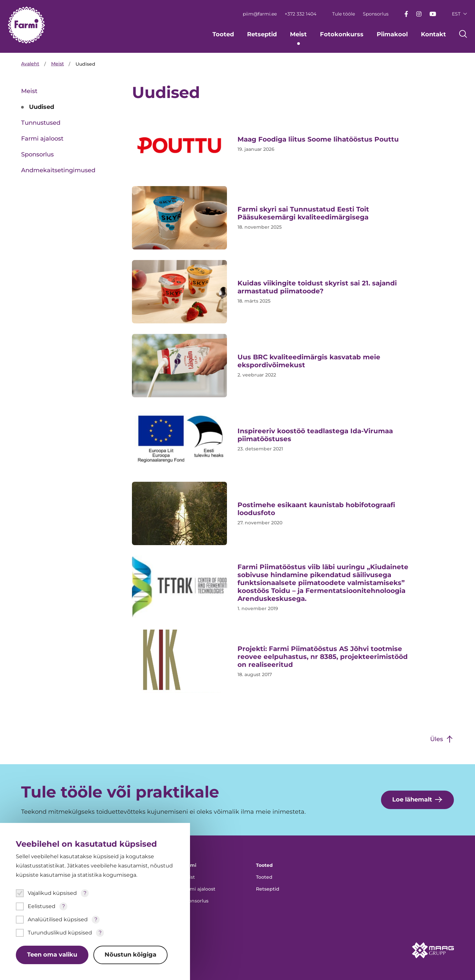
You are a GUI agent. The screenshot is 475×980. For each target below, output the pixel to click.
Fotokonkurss (342, 34)
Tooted (223, 34)
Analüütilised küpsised (58, 919)
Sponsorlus (376, 14)
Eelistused (42, 906)
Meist (298, 34)
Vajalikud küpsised (52, 893)
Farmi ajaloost (42, 139)
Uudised (42, 107)
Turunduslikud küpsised (60, 933)
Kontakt (433, 34)
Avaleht (30, 64)
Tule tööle (344, 14)
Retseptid (262, 34)
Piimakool (392, 34)
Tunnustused (41, 123)
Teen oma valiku (52, 955)
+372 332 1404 (301, 14)
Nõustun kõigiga (131, 955)
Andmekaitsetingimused (58, 170)
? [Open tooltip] (85, 893)
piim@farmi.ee (260, 14)
